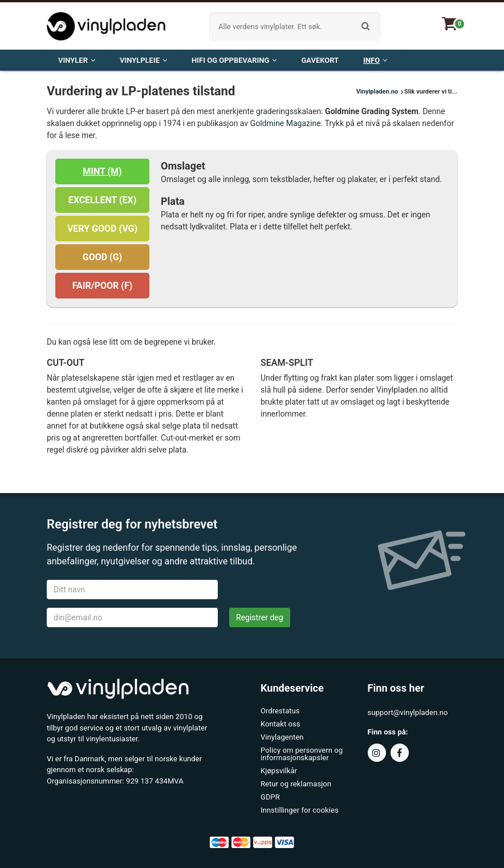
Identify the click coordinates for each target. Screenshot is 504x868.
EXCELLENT (103, 200)
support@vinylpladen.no (408, 712)
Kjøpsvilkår (279, 771)
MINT (102, 171)
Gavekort (320, 60)
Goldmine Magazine (286, 123)
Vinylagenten (282, 737)
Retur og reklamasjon (296, 784)
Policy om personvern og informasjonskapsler (302, 754)
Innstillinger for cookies (300, 810)
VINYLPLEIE (143, 60)
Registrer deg (260, 617)
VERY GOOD (102, 229)
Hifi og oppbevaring (234, 60)
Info (375, 60)
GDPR (270, 797)
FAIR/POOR (103, 286)
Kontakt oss (281, 724)
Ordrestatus (280, 711)
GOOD (102, 257)
